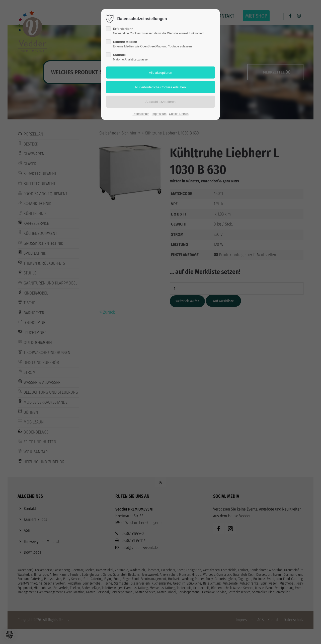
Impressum (159, 114)
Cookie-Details (179, 114)
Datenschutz (141, 114)
